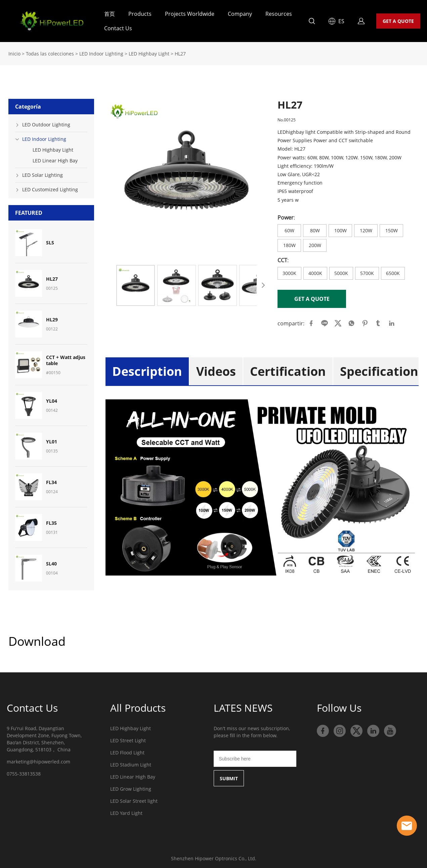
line (325, 321)
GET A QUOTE (398, 21)
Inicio (14, 52)
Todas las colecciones (50, 52)
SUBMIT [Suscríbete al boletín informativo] (229, 776)
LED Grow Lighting (131, 787)
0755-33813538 (24, 772)
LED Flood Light (127, 751)
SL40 (51, 562)
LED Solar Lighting (42, 173)
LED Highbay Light (149, 52)
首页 (110, 14)
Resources (279, 14)
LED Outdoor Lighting (46, 123)
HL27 (180, 52)
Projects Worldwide (190, 14)
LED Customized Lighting (50, 187)
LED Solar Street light (134, 799)
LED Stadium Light (131, 763)
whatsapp (351, 321)
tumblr (378, 321)
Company (240, 14)
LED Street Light (128, 738)
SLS (50, 241)
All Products (138, 706)
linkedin (392, 321)
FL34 (51, 480)
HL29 (52, 318)
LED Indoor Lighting (101, 52)
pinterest (365, 321)
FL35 (51, 521)
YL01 (52, 440)
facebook (311, 321)
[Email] (255, 757)
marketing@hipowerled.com (38, 760)
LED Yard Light (126, 811)
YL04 (52, 399)
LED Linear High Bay (55, 159)
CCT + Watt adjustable (66, 358)
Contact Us (118, 28)
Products (140, 14)
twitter (338, 321)
